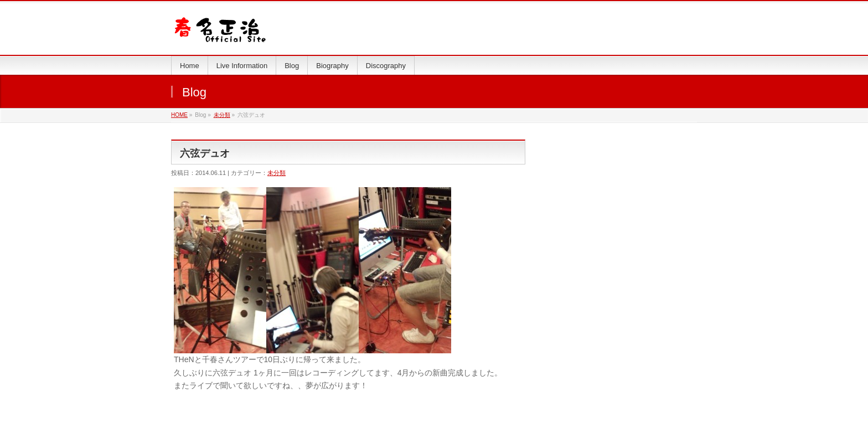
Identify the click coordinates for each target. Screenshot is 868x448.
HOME (179, 115)
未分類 (222, 115)
